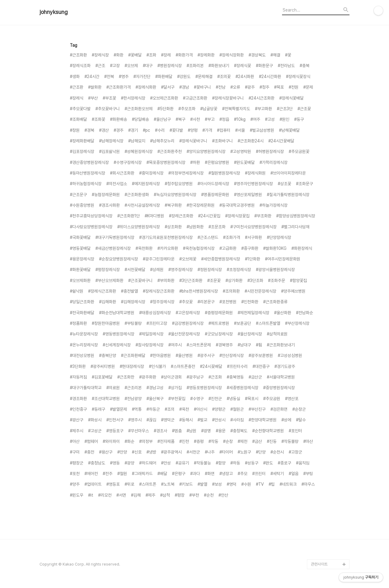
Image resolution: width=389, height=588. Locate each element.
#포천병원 (228, 302)
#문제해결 (204, 76)
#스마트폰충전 (183, 366)
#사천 (195, 119)
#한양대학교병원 (263, 420)
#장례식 (77, 98)
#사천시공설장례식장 (142, 205)
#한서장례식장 (133, 98)
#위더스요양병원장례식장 (139, 227)
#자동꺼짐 (78, 377)
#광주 (250, 87)
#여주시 (175, 345)
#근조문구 (78, 195)
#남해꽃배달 (289, 130)
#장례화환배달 (82, 141)
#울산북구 (155, 399)
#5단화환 (165, 109)
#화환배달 (164, 76)
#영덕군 (168, 420)
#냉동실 (233, 399)
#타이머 (226, 452)
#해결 (275, 55)
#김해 (136, 495)
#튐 (259, 345)
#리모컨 (105, 495)
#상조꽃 (284, 184)
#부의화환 (166, 280)
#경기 (133, 130)
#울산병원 (184, 355)
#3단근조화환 (191, 280)
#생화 (75, 76)
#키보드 (186, 484)
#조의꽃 (224, 76)
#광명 (206, 431)
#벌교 (202, 420)
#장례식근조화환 (102, 291)
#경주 (119, 130)
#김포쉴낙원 (109, 151)
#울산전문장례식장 (184, 334)
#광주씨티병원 (103, 366)
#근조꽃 (304, 109)
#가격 (207, 130)
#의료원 (113, 388)
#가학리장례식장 (274, 162)
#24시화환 (245, 76)
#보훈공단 (243, 323)
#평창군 (77, 463)
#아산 (75, 441)
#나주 (210, 452)
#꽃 (288, 55)
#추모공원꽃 (299, 151)
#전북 (109, 76)
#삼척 (165, 495)
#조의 (170, 409)
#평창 (180, 495)
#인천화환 (250, 302)
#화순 (129, 441)
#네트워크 (288, 484)
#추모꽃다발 (80, 109)
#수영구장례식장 (128, 162)
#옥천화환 (144, 248)
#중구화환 (250, 248)
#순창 (228, 441)
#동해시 (186, 420)
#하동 (235, 463)
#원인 (284, 119)
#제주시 (77, 431)
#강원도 (184, 76)
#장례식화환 (146, 87)
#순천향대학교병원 (268, 431)
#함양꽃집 (298, 280)
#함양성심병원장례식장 (296, 216)
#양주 (75, 484)
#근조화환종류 (275, 302)
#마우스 (308, 484)
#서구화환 (253, 237)
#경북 (89, 130)
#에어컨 (91, 474)
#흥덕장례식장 (151, 173)
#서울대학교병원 (281, 377)
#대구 (148, 66)
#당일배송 (140, 119)
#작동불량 (290, 441)
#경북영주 (224, 345)
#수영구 (197, 399)
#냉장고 (226, 474)
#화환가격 (184, 55)
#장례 (166, 55)
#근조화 (215, 377)
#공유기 (182, 463)
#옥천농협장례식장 (199, 248)
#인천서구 (115, 420)
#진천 (184, 441)
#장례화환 (206, 55)
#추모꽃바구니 (108, 109)
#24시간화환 (270, 76)
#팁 (272, 484)
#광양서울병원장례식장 (275, 270)
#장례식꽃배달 (291, 98)
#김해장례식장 (133, 302)
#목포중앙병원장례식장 (166, 162)
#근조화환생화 (137, 195)
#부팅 (308, 474)
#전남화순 (305, 313)
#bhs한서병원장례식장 (199, 291)
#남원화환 (195, 227)
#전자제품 (166, 441)
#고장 (115, 66)
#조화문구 (305, 184)
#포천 (75, 474)
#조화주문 (277, 280)
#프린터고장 (157, 323)
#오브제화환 (80, 280)
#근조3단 (285, 109)
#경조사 (160, 431)
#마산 (308, 441)
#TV (260, 484)
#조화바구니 (222, 141)
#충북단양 (108, 355)
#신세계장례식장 (117, 345)
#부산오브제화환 (109, 280)
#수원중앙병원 (82, 205)
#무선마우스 (139, 431)
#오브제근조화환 (164, 98)
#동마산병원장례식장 (88, 173)
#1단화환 (253, 259)
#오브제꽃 (188, 259)
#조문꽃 (214, 280)
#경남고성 (155, 388)
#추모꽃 (186, 302)
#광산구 (77, 420)
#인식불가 (157, 366)
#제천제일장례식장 (253, 313)
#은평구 (179, 474)
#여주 (255, 119)
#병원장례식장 (170, 66)
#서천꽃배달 (135, 270)
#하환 (195, 162)
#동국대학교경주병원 (237, 205)
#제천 (243, 441)
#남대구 (244, 345)
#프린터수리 (237, 366)
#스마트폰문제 (199, 345)
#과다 (195, 474)
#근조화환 (78, 55)
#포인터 (295, 431)
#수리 (160, 130)
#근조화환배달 (133, 355)
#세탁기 (277, 474)
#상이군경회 (171, 377)
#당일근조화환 (82, 302)
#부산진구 (257, 409)
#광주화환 (148, 377)
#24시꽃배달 (211, 366)
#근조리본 (133, 388)
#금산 (257, 441)
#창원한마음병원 (106, 323)
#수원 (246, 484)
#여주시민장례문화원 (283, 259)
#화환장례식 (302, 248)
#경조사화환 (109, 205)
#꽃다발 (176, 130)
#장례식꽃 (243, 66)
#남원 (191, 431)
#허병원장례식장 (270, 151)
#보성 (217, 484)
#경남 (184, 87)
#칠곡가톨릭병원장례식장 (288, 195)
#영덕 (232, 484)
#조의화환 (231, 291)
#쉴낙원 (77, 291)
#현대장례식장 (132, 366)
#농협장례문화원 (106, 195)
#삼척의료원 (277, 334)
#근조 (100, 66)
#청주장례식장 (162, 302)
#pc (146, 130)
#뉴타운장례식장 (84, 334)
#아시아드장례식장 (213, 184)
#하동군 (153, 409)
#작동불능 (202, 463)
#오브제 (131, 66)
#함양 (221, 463)
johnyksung (54, 12)
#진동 (272, 441)
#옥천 (184, 409)
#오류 (235, 87)
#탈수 (301, 420)
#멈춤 (177, 431)
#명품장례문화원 (215, 195)
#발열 (202, 484)
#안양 (122, 452)
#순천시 (277, 452)
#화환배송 (119, 119)
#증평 (199, 441)
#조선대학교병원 (106, 399)
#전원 (294, 87)
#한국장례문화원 (201, 205)
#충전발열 (129, 291)
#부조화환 (263, 216)
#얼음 (294, 474)
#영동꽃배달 (80, 248)
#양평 (193, 130)
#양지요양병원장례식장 (206, 151)
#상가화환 (234, 280)
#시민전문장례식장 (260, 291)
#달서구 (168, 87)
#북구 (181, 119)
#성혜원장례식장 (139, 151)
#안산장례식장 (232, 355)
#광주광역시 (171, 452)
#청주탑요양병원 (179, 184)
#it (91, 495)
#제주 (150, 495)
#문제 (308, 87)
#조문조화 (217, 227)
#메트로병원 (219, 323)
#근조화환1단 (129, 216)
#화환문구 (264, 66)
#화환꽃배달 (80, 270)
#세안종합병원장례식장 (221, 259)
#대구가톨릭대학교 (86, 388)
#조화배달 (78, 119)
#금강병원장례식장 (188, 323)
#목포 (279, 87)
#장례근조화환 (181, 216)
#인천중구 (78, 409)
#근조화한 (126, 377)
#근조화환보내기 (281, 345)
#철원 (122, 474)
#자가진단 (142, 76)
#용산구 (106, 452)
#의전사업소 (117, 184)
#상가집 (175, 388)
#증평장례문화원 (219, 313)
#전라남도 (286, 66)
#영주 (124, 76)
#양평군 (219, 409)
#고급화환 (228, 248)
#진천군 (215, 399)
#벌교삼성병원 (262, 130)
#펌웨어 (91, 441)
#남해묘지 (137, 141)
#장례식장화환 (232, 55)
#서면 (121, 495)
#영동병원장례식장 (119, 334)
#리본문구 (206, 302)
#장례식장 (100, 55)
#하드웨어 (148, 463)
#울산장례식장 (250, 334)
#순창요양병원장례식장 (119, 259)
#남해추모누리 (162, 141)
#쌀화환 (95, 87)
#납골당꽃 (209, 109)
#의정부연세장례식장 (186, 173)
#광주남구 (195, 377)
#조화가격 (232, 237)
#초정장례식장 (239, 270)
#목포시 (252, 399)
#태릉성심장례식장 (155, 313)
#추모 (243, 474)
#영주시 (135, 420)
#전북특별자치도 (236, 109)
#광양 (129, 463)
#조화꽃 (98, 119)
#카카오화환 (168, 248)
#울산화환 (283, 313)
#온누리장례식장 (84, 345)
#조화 (151, 55)
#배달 (162, 474)
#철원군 (237, 409)
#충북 (305, 66)
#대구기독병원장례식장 (115, 237)
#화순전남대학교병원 (117, 313)
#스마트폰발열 (268, 323)
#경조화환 (78, 399)
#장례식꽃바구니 (193, 141)
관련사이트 (319, 564)
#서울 (240, 130)
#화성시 (95, 420)
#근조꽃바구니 (140, 280)
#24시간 (92, 76)
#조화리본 (195, 66)
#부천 (194, 495)
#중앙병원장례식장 (279, 388)
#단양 (261, 452)
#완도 (268, 463)
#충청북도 (239, 431)
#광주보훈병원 (261, 355)
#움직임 (303, 463)
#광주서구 (206, 355)
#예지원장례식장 (146, 184)
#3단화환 (78, 366)
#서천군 (193, 452)
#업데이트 (93, 484)
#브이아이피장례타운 (288, 173)
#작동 (213, 441)
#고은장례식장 (188, 313)
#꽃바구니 (202, 87)
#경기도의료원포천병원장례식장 (166, 237)
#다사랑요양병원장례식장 (91, 227)
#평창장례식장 (108, 270)
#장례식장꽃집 (237, 216)
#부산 (93, 98)
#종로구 (284, 463)
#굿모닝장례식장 (219, 334)
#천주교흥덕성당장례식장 (91, 216)
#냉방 (151, 452)
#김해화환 (108, 302)
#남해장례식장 (111, 141)
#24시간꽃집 (209, 216)
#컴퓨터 (224, 130)
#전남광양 (133, 399)
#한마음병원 (160, 355)
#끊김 (151, 420)
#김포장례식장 (82, 151)
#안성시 (219, 420)
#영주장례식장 (181, 270)
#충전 (89, 452)
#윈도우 (77, 495)
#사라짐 (237, 420)
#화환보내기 (219, 66)
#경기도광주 (285, 366)
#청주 (264, 87)
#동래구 (98, 409)
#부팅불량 (133, 323)
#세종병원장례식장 (243, 388)
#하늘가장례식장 (274, 205)
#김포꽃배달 (102, 377)
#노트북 (168, 484)
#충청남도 (97, 463)
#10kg (240, 119)
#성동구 (252, 463)
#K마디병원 (154, 216)
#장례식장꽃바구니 (228, 98)
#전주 (108, 474)
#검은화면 (279, 409)
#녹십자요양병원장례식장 (175, 195)
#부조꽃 (109, 98)
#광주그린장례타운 (159, 259)
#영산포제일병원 (248, 195)
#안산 (223, 495)
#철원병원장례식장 (224, 173)
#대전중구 (261, 366)
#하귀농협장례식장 (86, 184)
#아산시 (201, 409)
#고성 (270, 119)
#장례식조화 (80, 66)
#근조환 (77, 87)
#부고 (210, 119)
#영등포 (113, 484)
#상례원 (157, 270)
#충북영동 (235, 377)
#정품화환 (78, 323)
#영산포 (292, 399)
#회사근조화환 (122, 173)
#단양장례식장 (279, 237)
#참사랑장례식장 (150, 345)
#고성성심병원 (290, 355)
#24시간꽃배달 (281, 141)
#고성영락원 (241, 151)
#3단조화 (255, 280)
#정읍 (224, 119)
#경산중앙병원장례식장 (89, 162)
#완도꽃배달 (244, 162)
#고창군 (295, 452)
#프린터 (259, 474)
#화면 (210, 474)
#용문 (221, 431)
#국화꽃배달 (80, 237)
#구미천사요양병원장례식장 (253, 227)
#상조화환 (173, 227)
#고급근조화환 (195, 98)
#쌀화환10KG (275, 248)
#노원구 (244, 452)
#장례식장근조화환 (159, 291)
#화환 (119, 55)
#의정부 (146, 441)
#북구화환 (173, 205)
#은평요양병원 (217, 162)
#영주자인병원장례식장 (253, 184)
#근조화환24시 (251, 141)
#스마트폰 (148, 484)
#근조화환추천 (170, 151)
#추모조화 (187, 109)
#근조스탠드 (208, 237)
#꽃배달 (135, 55)
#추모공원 (272, 399)
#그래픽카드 (142, 474)
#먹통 (137, 409)
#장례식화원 (255, 173)
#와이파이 (111, 441)
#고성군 (95, 431)
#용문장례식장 (82, 259)
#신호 (137, 452)
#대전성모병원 (82, 355)
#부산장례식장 (297, 323)
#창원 (75, 130)
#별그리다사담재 (295, 227)
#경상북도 (257, 55)
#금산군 (255, 377)
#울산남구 (162, 119)
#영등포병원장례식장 (204, 388)
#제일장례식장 (151, 334)
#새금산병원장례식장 (113, 248)
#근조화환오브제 (139, 109)
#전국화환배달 (82, 313)
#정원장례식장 (210, 270)
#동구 (299, 119)
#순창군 (299, 409)
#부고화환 (263, 109)
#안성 (166, 463)
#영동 (115, 463)
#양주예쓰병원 (293, 291)
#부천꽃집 (177, 399)
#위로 (129, 484)
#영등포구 (115, 431)
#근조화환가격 (119, 87)
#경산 (104, 130)
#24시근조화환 (262, 98)
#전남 (221, 87)
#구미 (75, 452)
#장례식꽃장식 (298, 76)
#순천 (209, 495)
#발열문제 (119, 409)
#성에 (286, 420)
